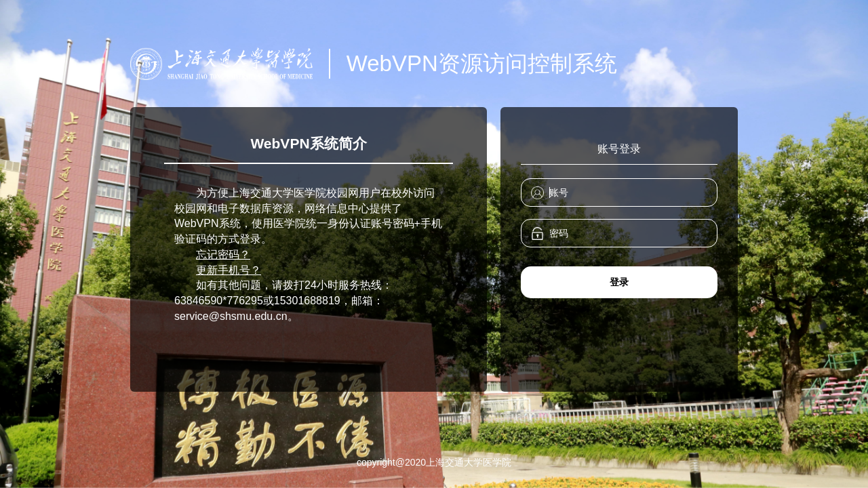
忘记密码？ (223, 255)
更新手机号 (223, 270)
